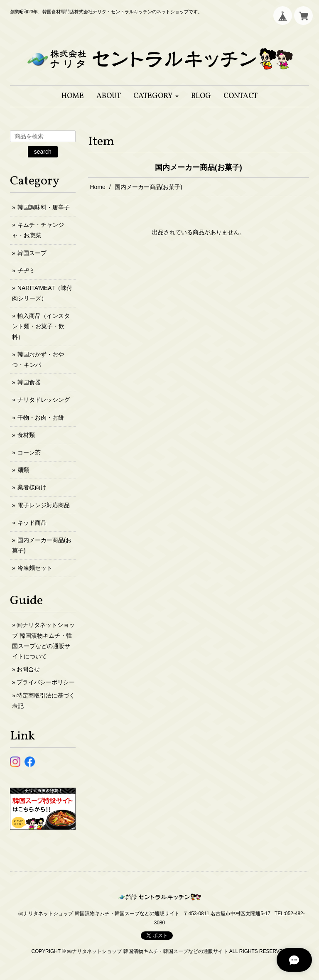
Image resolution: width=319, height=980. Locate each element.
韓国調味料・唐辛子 (44, 207)
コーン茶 (29, 452)
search (43, 152)
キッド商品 (32, 523)
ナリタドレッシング (44, 400)
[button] (156, 96)
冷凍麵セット (35, 568)
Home (98, 187)
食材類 (26, 435)
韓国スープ (32, 253)
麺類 (23, 470)
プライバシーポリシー (46, 682)
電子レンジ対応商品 (44, 505)
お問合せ (28, 669)
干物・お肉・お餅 (41, 418)
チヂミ (26, 270)
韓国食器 (29, 382)
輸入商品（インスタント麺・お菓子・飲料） (41, 326)
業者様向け (32, 487)
